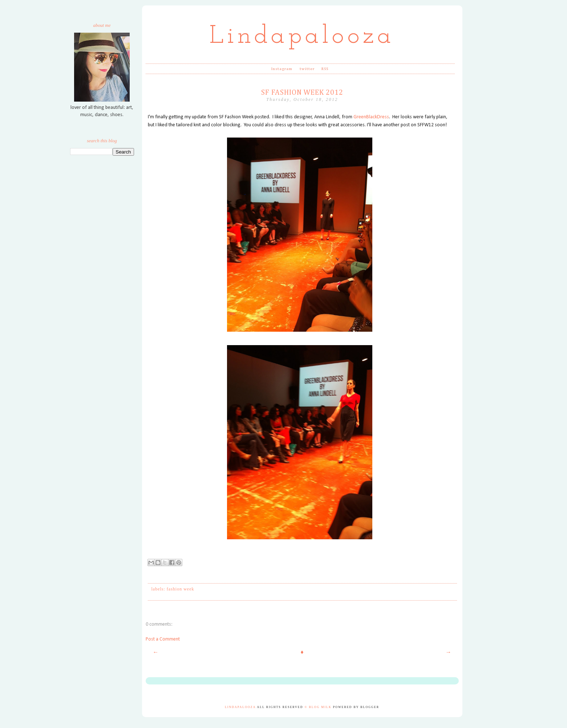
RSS (325, 69)
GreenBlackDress (371, 117)
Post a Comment (163, 639)
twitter (307, 69)
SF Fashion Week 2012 (302, 93)
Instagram (282, 69)
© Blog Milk (318, 707)
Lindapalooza (302, 36)
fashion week (181, 589)
